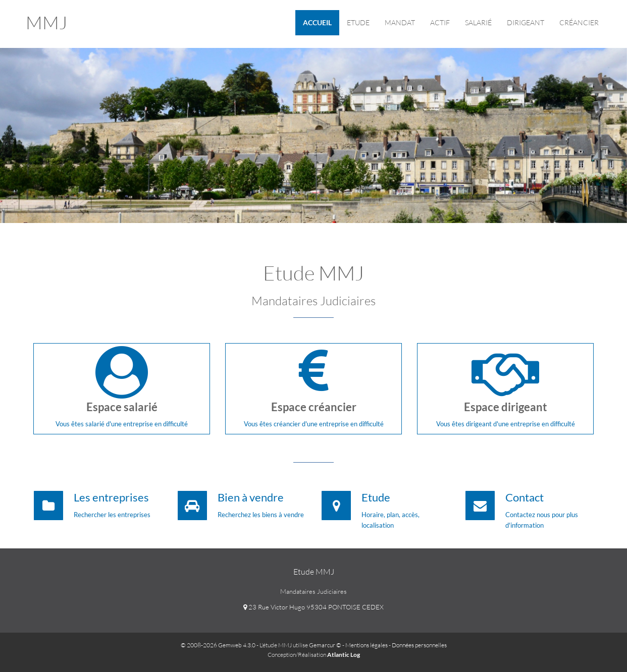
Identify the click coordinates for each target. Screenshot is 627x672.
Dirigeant (526, 22)
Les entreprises (111, 497)
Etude (358, 22)
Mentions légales (367, 645)
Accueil (317, 22)
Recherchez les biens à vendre (261, 515)
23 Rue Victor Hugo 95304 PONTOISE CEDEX (313, 607)
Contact (525, 497)
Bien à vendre (251, 497)
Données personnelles (419, 645)
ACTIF (440, 22)
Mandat (400, 22)
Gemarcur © (325, 645)
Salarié (478, 22)
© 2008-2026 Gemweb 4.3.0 (218, 645)
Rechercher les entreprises (112, 515)
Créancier (579, 22)
